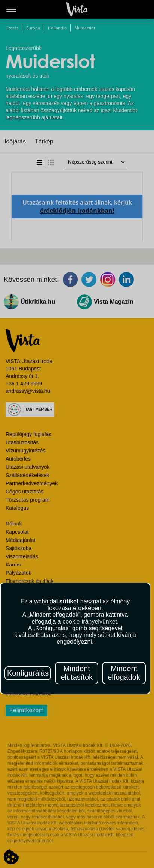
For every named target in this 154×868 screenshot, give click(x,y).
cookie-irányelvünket (90, 621)
